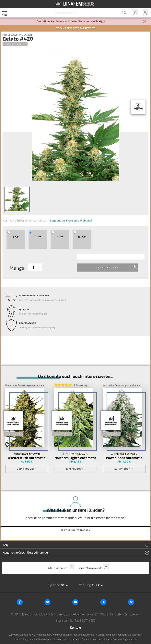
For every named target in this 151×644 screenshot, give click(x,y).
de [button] (63, 585)
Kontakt (76, 627)
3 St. (38, 237)
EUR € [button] (96, 585)
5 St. (60, 237)
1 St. (16, 237)
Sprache (54, 585)
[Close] (145, 22)
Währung (84, 585)
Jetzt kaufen (111, 268)
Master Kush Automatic (27, 458)
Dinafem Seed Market (75, 28)
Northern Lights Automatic (75, 458)
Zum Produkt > (27, 469)
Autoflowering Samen (17, 35)
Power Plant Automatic (124, 458)
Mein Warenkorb (145, 13)
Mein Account (135, 13)
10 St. (82, 237)
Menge (17, 268)
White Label (15, 44)
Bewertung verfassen (75, 530)
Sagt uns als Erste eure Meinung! (71, 220)
